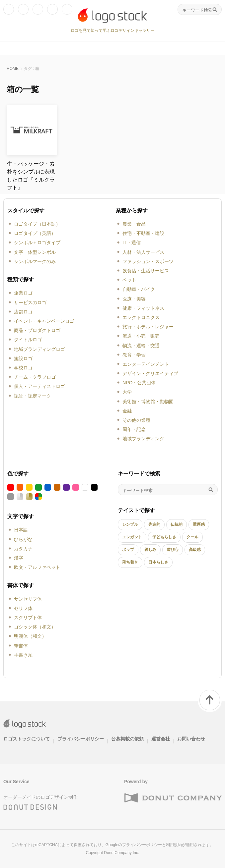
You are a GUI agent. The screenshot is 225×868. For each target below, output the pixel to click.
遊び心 (173, 550)
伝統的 (177, 524)
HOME (13, 69)
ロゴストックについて (27, 739)
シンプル (130, 524)
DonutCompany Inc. (121, 853)
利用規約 (174, 845)
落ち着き (130, 562)
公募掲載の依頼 (127, 739)
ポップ (128, 550)
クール (192, 537)
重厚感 (199, 524)
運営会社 (161, 739)
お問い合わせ (191, 739)
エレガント (132, 537)
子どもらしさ (164, 537)
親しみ (150, 550)
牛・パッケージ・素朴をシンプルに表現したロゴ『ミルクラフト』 (31, 176)
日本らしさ (158, 562)
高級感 (195, 550)
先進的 (154, 524)
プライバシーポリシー (81, 739)
